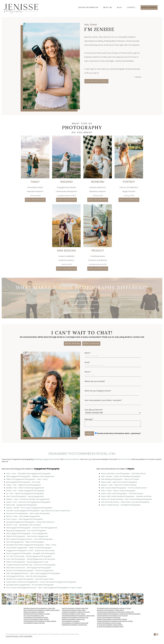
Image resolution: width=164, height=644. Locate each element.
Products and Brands (72, 459)
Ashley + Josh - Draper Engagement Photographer (25, 491)
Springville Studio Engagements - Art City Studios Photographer (30, 585)
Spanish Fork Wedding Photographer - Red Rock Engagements (30, 571)
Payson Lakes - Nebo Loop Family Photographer (119, 482)
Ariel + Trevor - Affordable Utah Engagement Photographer (29, 474)
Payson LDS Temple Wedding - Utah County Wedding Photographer (127, 499)
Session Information (88, 7)
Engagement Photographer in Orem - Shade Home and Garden (30, 551)
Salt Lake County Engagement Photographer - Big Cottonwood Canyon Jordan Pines (38, 511)
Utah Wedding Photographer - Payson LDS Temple (120, 479)
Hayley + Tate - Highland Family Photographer (24, 485)
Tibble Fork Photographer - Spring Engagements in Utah (27, 562)
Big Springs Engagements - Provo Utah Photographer (26, 531)
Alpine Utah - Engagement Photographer (22, 505)
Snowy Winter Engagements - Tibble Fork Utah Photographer (29, 548)
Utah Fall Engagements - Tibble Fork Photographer (25, 542)
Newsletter (28, 636)
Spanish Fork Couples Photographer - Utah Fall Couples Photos (30, 579)
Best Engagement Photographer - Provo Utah (23, 482)
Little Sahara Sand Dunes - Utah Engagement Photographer (29, 568)
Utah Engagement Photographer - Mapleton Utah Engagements (30, 476)
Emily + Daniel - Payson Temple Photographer (118, 491)
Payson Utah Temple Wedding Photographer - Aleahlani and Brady (126, 496)
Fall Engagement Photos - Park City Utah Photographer (27, 576)
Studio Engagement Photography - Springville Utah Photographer (31, 553)
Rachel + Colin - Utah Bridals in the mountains (24, 525)
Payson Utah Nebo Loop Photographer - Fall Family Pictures (123, 474)
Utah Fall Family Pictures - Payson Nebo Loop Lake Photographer (125, 502)
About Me (108, 7)
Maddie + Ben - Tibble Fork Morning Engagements (25, 488)
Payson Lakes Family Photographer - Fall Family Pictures (122, 494)
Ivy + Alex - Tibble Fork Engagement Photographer (25, 494)
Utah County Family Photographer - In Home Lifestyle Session (124, 488)
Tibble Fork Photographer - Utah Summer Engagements (27, 536)
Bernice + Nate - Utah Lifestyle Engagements (23, 516)
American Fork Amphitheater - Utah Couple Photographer (28, 514)
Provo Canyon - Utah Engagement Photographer (25, 519)
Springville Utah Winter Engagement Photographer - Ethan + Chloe (31, 545)
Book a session (149, 7)
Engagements (48, 459)
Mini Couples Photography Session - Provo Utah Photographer (30, 539)
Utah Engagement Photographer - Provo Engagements (27, 533)
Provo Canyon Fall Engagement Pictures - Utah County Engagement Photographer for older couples (44, 588)
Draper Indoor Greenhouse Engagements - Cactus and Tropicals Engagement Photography (41, 582)
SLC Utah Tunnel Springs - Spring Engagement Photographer (29, 556)
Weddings (38, 459)
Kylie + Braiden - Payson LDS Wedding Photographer (121, 476)
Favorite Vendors (12, 636)
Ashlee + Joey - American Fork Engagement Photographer (28, 502)
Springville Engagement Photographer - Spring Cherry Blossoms (30, 522)
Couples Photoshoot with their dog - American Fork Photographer (31, 565)
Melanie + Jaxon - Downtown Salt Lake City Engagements (28, 499)
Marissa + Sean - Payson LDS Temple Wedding (119, 485)
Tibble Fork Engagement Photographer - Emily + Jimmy (27, 479)
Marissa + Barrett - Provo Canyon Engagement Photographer (29, 508)
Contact (131, 7)
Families (57, 459)
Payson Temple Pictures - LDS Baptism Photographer (121, 505)
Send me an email (124, 459)
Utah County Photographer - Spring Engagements (25, 496)
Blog (119, 7)
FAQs (22, 636)
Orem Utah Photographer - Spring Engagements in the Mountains (31, 559)
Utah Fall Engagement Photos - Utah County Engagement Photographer (33, 573)
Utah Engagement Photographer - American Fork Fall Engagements (32, 528)
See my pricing (72, 344)
